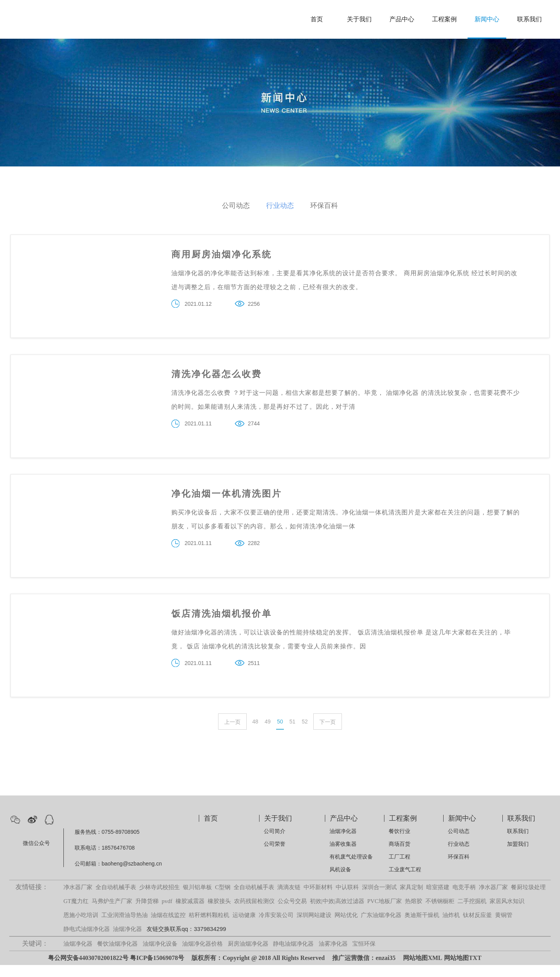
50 (280, 734)
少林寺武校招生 (160, 899)
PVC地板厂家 (385, 913)
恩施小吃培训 (81, 927)
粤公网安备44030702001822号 (88, 970)
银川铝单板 (197, 899)
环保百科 (324, 206)
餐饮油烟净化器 (117, 956)
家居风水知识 (507, 913)
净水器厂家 (78, 899)
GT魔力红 (76, 913)
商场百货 (400, 856)
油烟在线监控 (168, 927)
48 (255, 734)
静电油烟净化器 (293, 956)
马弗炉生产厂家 (112, 913)
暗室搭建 (438, 899)
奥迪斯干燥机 (422, 927)
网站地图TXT (463, 970)
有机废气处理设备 (351, 869)
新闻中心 (487, 19)
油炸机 (451, 927)
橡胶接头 (219, 913)
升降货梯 (147, 913)
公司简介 (275, 843)
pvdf (167, 913)
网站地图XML (423, 970)
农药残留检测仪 (254, 913)
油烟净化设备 (160, 956)
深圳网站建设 (314, 927)
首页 (317, 19)
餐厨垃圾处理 (528, 899)
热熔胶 (414, 913)
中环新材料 (318, 899)
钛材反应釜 (477, 927)
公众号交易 (292, 913)
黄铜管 (504, 927)
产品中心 (402, 19)
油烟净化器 (343, 843)
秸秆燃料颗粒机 (209, 927)
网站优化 (346, 927)
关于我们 (359, 19)
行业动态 (280, 206)
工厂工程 (400, 869)
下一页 (328, 734)
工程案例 (444, 19)
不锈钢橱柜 (440, 913)
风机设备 (340, 881)
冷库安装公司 (276, 927)
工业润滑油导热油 (125, 927)
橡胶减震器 (190, 913)
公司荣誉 (275, 856)
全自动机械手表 (116, 899)
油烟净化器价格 (202, 956)
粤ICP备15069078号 (157, 970)
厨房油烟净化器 (248, 956)
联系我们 (529, 19)
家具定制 (411, 899)
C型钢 (223, 899)
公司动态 (236, 206)
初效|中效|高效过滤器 (337, 913)
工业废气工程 (405, 881)
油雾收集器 (343, 856)
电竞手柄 (464, 899)
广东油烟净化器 (381, 927)
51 (292, 734)
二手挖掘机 (472, 913)
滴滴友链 (289, 899)
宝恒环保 (364, 956)
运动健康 (244, 927)
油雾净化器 (333, 956)
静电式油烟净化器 (87, 941)
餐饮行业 (400, 843)
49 (268, 734)
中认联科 (347, 899)
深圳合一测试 (379, 899)
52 (305, 734)
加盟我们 (518, 856)
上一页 (232, 734)
